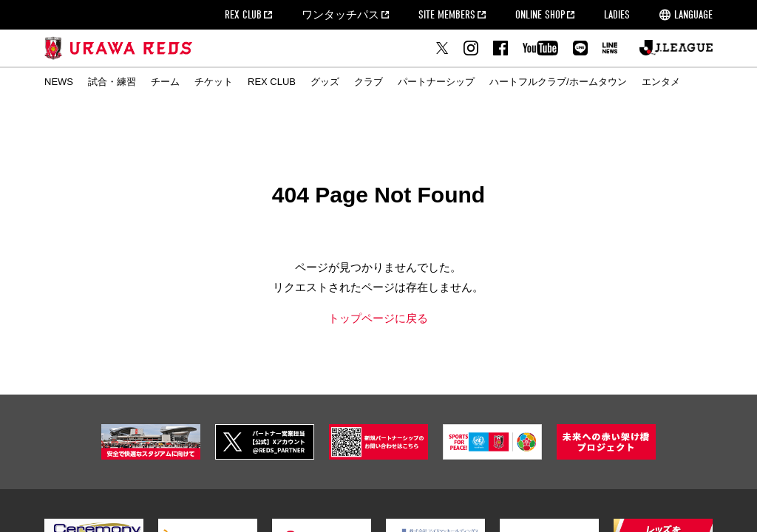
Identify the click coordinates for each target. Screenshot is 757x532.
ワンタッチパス (340, 15)
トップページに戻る (378, 318)
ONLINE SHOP (540, 15)
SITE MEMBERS (447, 15)
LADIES (617, 15)
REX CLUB (243, 15)
